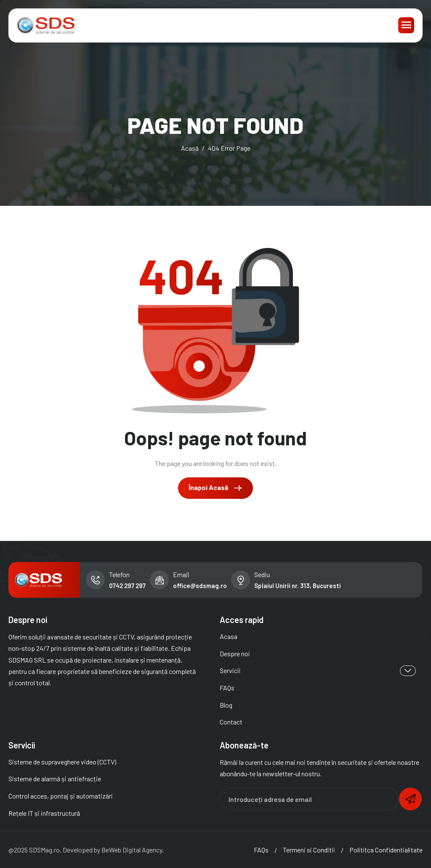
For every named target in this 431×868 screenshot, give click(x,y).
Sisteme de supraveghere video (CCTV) (62, 762)
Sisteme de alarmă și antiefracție (55, 779)
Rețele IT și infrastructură (44, 813)
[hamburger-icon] (406, 25)
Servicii (318, 671)
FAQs (227, 688)
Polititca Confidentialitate (386, 850)
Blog (226, 705)
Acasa (229, 636)
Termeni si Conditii (309, 850)
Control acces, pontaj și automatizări (61, 796)
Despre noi (235, 654)
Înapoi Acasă (215, 488)
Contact (231, 722)
